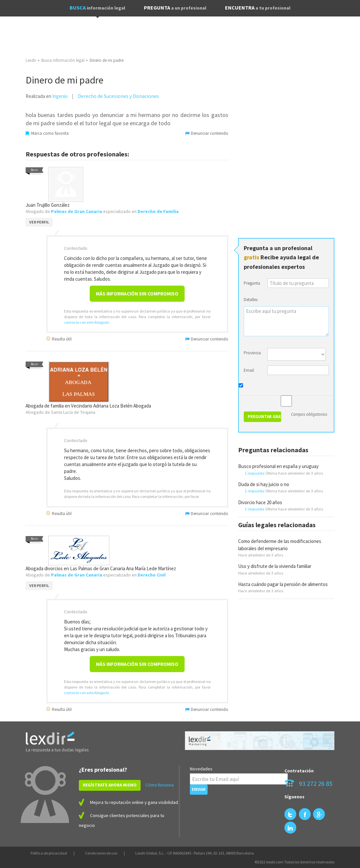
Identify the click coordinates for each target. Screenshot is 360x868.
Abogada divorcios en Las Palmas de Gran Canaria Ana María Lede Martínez (101, 568)
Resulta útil (59, 339)
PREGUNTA (175, 8)
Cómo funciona (160, 785)
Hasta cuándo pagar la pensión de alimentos (283, 584)
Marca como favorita (47, 133)
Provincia (252, 353)
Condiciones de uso (101, 853)
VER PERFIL (39, 222)
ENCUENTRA (258, 8)
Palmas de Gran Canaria (77, 211)
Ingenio (60, 96)
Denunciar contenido (207, 133)
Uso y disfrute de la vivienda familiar (275, 566)
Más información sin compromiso (137, 294)
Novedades (201, 769)
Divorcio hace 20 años (260, 502)
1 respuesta (255, 473)
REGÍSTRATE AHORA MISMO (110, 785)
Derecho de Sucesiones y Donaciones (118, 96)
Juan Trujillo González (48, 205)
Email (249, 370)
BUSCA (97, 8)
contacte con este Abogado (87, 322)
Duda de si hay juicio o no (264, 484)
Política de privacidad (49, 853)
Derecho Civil (152, 575)
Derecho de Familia (158, 211)
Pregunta (252, 283)
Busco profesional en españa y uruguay (278, 466)
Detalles (251, 300)
